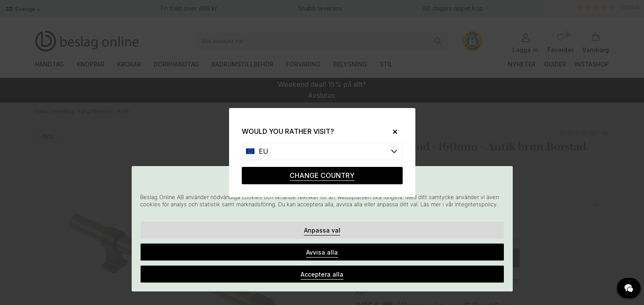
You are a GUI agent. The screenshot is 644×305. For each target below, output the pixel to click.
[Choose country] (322, 151)
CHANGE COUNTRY (322, 175)
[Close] (391, 132)
